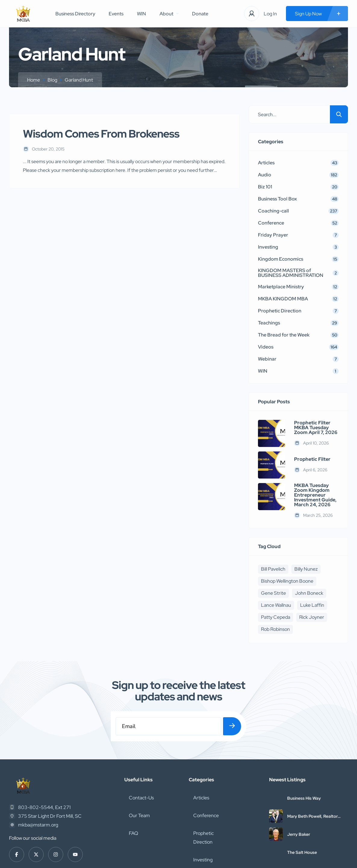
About (169, 14)
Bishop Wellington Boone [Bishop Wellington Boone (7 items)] (287, 581)
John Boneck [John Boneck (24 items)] (309, 593)
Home (34, 80)
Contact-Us (137, 766)
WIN (141, 14)
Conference (202, 779)
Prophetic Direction (209, 792)
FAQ (129, 792)
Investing (198, 805)
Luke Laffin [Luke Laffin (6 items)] (312, 605)
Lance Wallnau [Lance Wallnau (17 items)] (276, 605)
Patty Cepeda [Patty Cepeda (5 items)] (276, 617)
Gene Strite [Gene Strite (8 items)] (273, 593)
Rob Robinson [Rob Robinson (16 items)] (275, 629)
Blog (52, 80)
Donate (200, 14)
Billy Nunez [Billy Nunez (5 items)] (306, 569)
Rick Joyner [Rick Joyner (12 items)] (312, 617)
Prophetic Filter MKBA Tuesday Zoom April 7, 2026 (316, 428)
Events (116, 14)
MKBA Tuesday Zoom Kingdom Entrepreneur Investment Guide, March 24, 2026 (315, 495)
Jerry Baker (299, 804)
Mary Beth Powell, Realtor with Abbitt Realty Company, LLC (316, 786)
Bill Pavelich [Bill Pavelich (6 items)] (273, 569)
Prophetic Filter (312, 459)
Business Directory (75, 14)
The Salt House (302, 822)
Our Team (135, 779)
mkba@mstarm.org (38, 795)
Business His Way (304, 768)
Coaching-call (203, 818)
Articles (197, 766)
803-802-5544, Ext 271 (44, 777)
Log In (270, 14)
